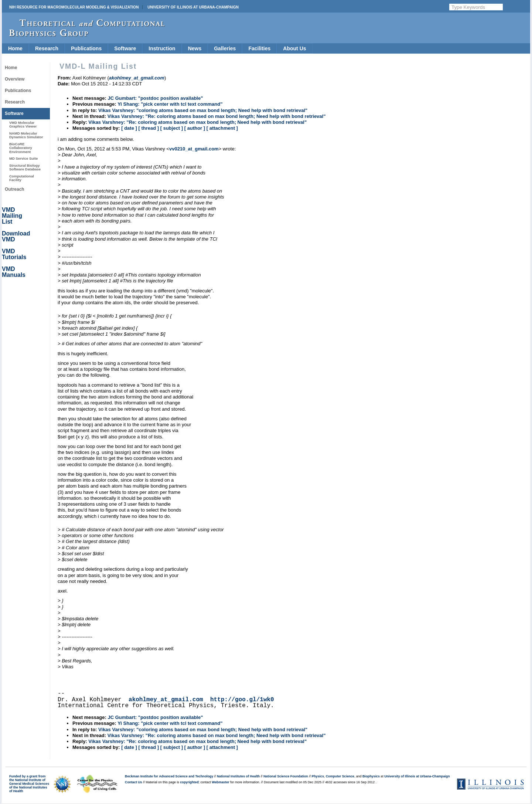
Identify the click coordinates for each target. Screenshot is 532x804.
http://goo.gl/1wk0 (242, 700)
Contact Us (133, 782)
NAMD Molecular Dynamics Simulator (26, 135)
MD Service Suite (23, 158)
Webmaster (220, 782)
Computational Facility (22, 178)
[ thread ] (149, 128)
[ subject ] (172, 128)
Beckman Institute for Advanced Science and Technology (169, 776)
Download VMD (16, 236)
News (195, 48)
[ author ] (195, 128)
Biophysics (371, 776)
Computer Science (340, 776)
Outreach (15, 189)
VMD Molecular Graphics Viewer (23, 124)
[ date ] (129, 128)
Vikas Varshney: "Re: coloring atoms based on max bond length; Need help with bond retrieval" (217, 116)
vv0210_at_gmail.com (194, 149)
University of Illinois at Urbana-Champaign (193, 7)
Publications (86, 48)
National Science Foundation (286, 776)
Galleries (225, 48)
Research (47, 48)
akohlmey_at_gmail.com (166, 700)
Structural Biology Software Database (25, 167)
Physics (318, 776)
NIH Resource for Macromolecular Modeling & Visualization (74, 7)
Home (15, 48)
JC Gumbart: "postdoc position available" (155, 98)
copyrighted (189, 782)
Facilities (259, 48)
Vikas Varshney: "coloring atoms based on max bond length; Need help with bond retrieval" (203, 110)
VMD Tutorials (14, 254)
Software (125, 48)
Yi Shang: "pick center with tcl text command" (170, 104)
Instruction (162, 48)
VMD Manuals (14, 272)
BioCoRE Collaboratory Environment (21, 148)
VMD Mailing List (12, 216)
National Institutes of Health (238, 776)
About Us (294, 48)
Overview (15, 79)
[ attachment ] (222, 128)
